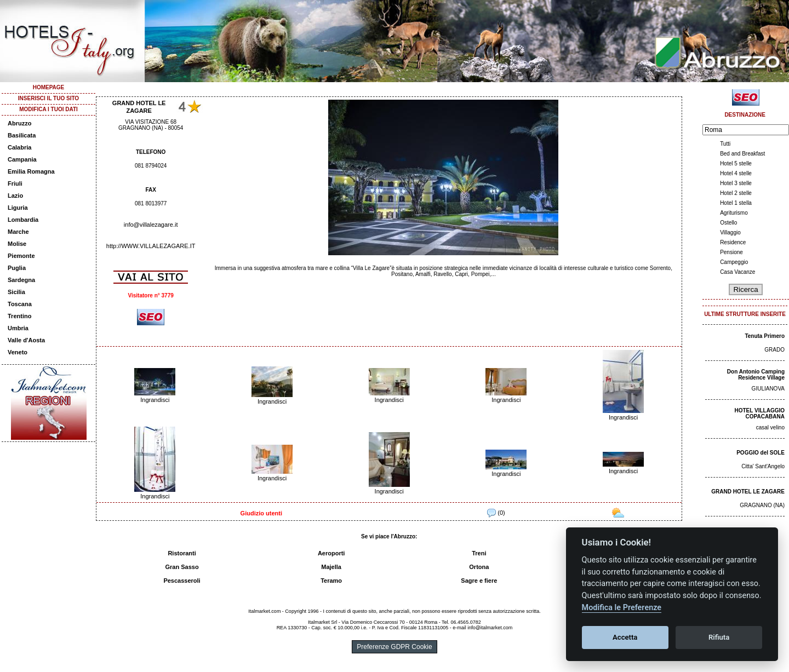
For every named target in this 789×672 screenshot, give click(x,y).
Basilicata (22, 135)
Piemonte (21, 256)
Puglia (17, 268)
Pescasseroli (182, 581)
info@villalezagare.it (151, 225)
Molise (17, 244)
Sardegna (21, 280)
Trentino (19, 316)
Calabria (19, 147)
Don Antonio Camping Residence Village (756, 375)
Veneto (18, 352)
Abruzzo (19, 123)
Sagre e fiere (479, 581)
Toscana (20, 304)
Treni (479, 553)
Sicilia (16, 292)
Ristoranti (182, 553)
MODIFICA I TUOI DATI (48, 109)
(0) (496, 513)
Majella (331, 567)
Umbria (18, 328)
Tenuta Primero (765, 336)
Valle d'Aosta (26, 340)
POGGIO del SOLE (761, 453)
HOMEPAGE (49, 87)
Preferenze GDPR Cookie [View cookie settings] (394, 647)
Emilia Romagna (31, 171)
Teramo (331, 581)
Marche (18, 232)
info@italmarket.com (490, 628)
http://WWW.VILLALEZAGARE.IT (151, 246)
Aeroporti (331, 553)
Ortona (479, 567)
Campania (22, 159)
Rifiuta (719, 637)
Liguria (18, 208)
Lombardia (23, 220)
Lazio (15, 196)
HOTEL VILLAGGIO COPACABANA (760, 413)
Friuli (15, 183)
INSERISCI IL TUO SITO (48, 98)
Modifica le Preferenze (622, 608)
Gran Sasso (182, 567)
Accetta (625, 637)
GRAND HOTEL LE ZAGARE (748, 492)
